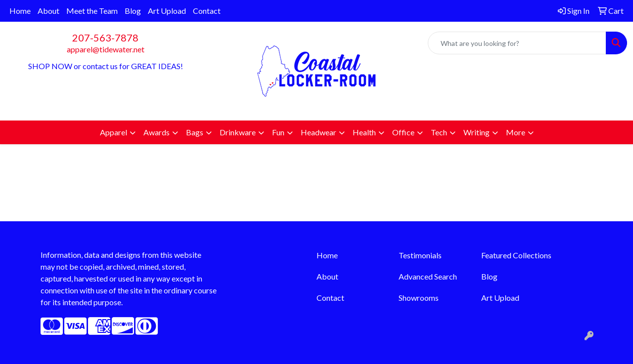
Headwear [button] (318, 132)
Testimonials (420, 255)
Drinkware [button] (238, 132)
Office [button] (403, 132)
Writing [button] (476, 132)
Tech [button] (439, 132)
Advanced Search (428, 276)
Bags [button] (195, 132)
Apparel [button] (113, 132)
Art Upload (167, 11)
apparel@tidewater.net (106, 49)
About (48, 11)
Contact (207, 11)
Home (20, 11)
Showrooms (419, 298)
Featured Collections (516, 255)
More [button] (516, 132)
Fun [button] (278, 132)
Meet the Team (92, 11)
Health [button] (364, 132)
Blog (133, 11)
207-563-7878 (105, 38)
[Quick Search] (517, 43)
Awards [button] (157, 132)
